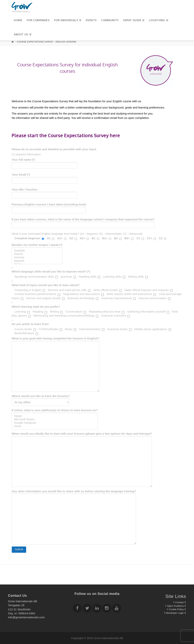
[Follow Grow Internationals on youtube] (117, 609)
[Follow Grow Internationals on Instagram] (107, 609)
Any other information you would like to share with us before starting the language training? (74, 494)
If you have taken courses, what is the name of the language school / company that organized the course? (83, 222)
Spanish (37, 261)
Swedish (37, 251)
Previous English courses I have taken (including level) (49, 207)
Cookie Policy (176, 609)
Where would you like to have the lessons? (41, 399)
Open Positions (176, 606)
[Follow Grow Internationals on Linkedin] (97, 609)
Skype (55, 416)
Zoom (55, 426)
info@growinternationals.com (26, 617)
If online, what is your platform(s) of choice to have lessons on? (55, 415)
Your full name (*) (44, 163)
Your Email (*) (44, 178)
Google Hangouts (55, 423)
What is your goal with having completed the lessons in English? (55, 341)
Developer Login (175, 613)
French (37, 254)
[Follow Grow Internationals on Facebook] (77, 609)
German (37, 257)
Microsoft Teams (55, 419)
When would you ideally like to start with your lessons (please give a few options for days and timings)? (82, 436)
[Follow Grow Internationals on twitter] (87, 609)
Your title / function (44, 193)
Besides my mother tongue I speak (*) (37, 250)
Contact (180, 602)
